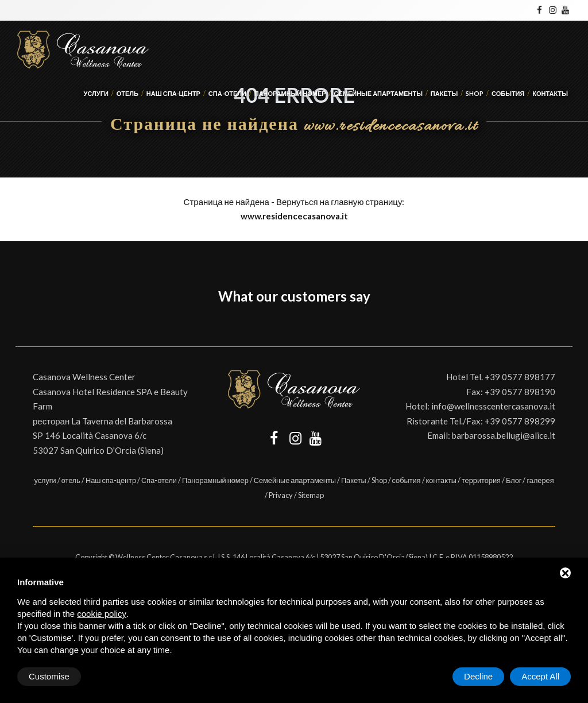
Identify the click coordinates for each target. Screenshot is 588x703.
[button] (16, 323)
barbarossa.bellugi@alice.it (504, 435)
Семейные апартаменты (378, 93)
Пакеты (444, 93)
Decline (478, 676)
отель (127, 93)
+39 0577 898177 (520, 377)
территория (481, 480)
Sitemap (311, 495)
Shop (475, 93)
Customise (49, 676)
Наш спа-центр (173, 93)
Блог (514, 480)
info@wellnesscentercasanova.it (493, 406)
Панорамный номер (290, 93)
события (508, 93)
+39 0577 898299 (520, 421)
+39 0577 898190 (520, 392)
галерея (540, 480)
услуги (96, 93)
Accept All (540, 676)
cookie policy (102, 614)
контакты (550, 93)
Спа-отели (227, 93)
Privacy (281, 495)
